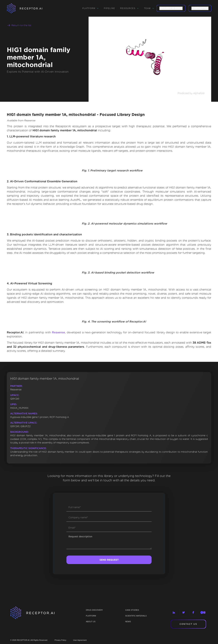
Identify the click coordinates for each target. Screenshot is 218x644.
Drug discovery (94, 610)
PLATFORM (91, 616)
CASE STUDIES (132, 610)
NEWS (128, 622)
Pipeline (110, 8)
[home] (29, 8)
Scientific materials (136, 616)
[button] (90, 8)
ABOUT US (91, 622)
